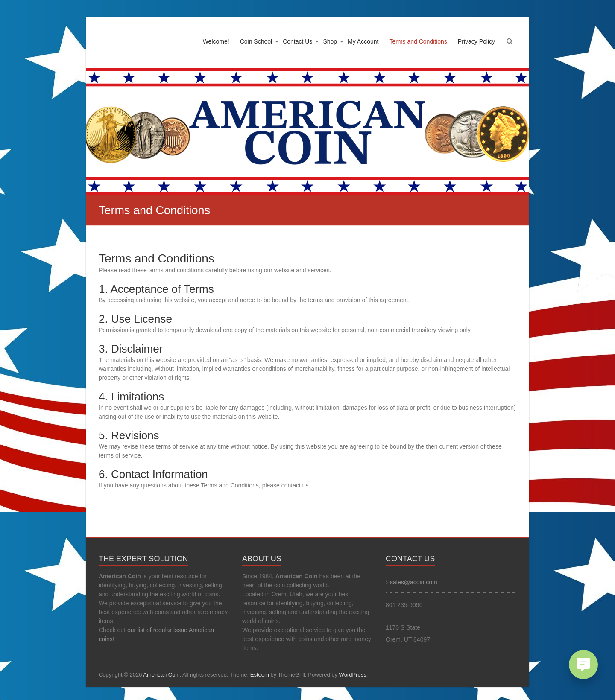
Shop (330, 41)
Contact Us (297, 41)
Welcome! (216, 41)
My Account (363, 41)
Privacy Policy (476, 41)
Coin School (256, 41)
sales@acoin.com (414, 582)
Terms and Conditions (418, 41)
